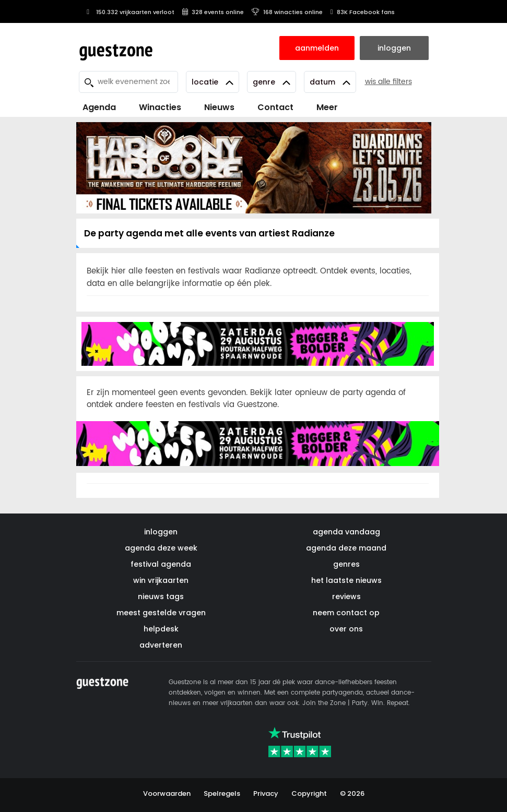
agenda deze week (161, 548)
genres (346, 564)
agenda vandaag (346, 532)
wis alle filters (388, 82)
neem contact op (346, 613)
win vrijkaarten (161, 580)
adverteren (161, 645)
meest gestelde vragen (161, 613)
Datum (330, 82)
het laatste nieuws (346, 580)
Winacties (160, 107)
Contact (275, 107)
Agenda (99, 107)
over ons (346, 629)
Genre (272, 82)
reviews (346, 596)
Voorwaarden (167, 793)
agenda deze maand (346, 548)
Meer (327, 107)
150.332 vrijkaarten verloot (129, 12)
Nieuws (219, 107)
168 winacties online (287, 12)
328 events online (213, 12)
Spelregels (222, 793)
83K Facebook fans (363, 12)
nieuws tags (161, 596)
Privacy (266, 793)
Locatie (213, 82)
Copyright (309, 793)
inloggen (161, 532)
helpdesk (161, 629)
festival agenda (161, 564)
